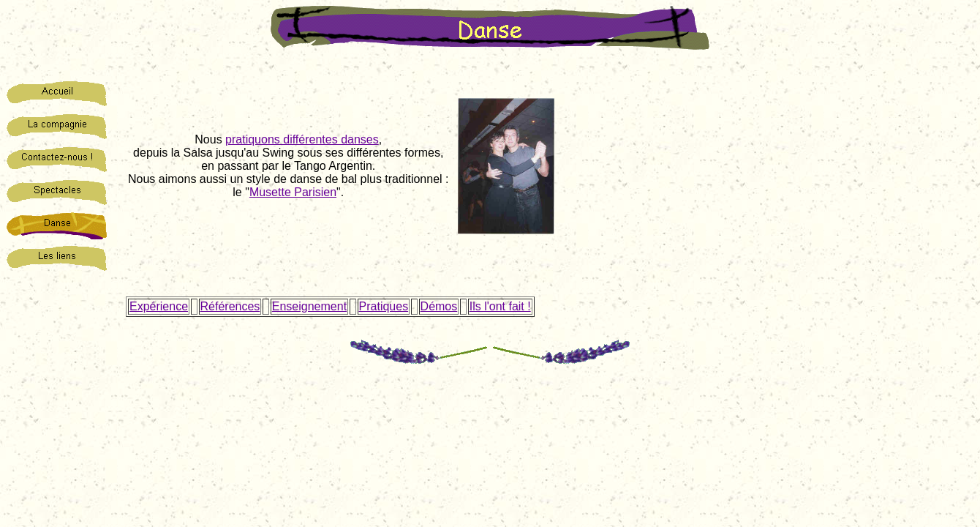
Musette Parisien (293, 192)
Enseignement (309, 306)
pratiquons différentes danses (302, 139)
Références (230, 306)
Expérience (159, 306)
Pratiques (384, 306)
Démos (439, 306)
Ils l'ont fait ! (500, 306)
